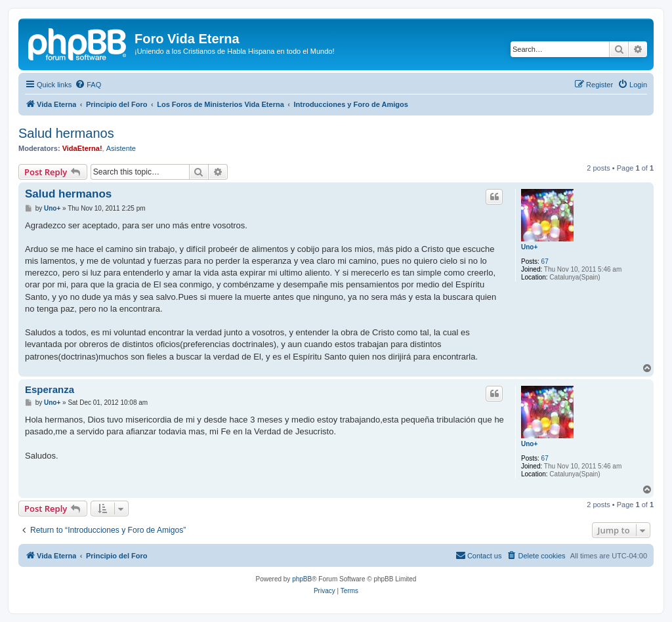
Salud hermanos (66, 133)
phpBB (302, 579)
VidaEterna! (82, 148)
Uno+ (529, 247)
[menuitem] (88, 85)
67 (545, 261)
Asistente (121, 148)
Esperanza (50, 389)
